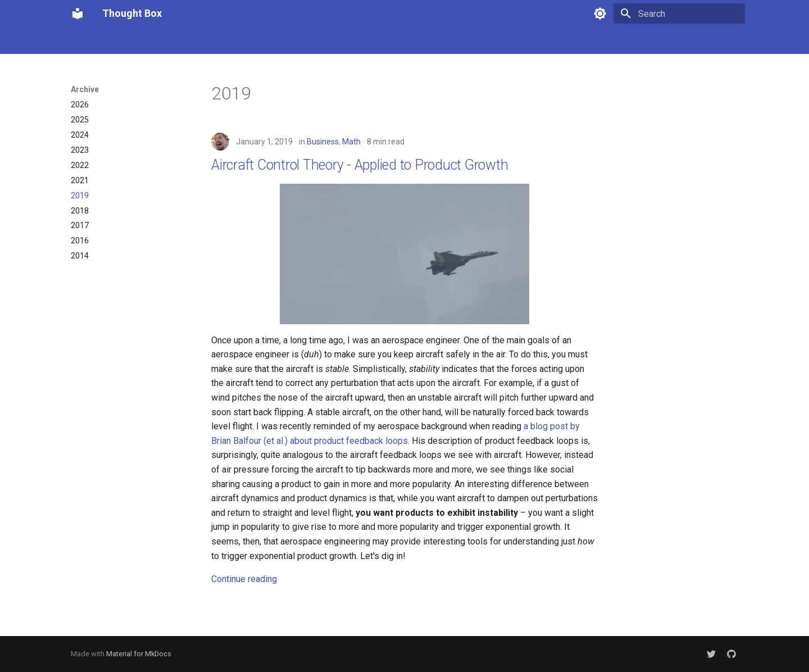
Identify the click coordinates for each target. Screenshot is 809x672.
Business (323, 142)
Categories (195, 41)
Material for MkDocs (139, 654)
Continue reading (244, 579)
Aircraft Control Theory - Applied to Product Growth (360, 165)
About (111, 41)
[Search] (679, 13)
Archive (149, 41)
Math (351, 142)
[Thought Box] (78, 13)
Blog (79, 41)
